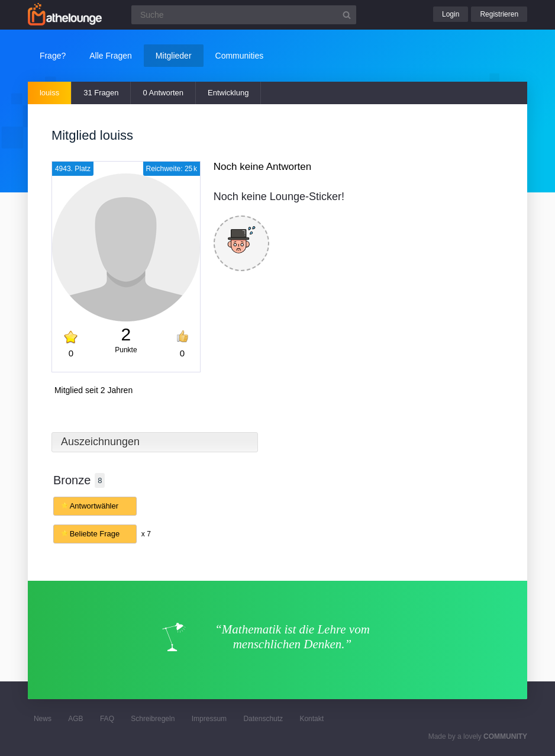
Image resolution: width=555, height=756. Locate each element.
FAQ (107, 719)
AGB (75, 719)
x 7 (146, 534)
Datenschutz (263, 719)
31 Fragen (101, 93)
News (43, 719)
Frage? (53, 56)
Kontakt (312, 719)
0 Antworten (163, 93)
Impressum (209, 719)
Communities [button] (240, 56)
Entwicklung (228, 93)
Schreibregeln (153, 719)
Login (451, 14)
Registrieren (499, 14)
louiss (49, 93)
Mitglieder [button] (174, 56)
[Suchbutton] (347, 15)
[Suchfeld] (244, 15)
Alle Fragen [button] (111, 56)
